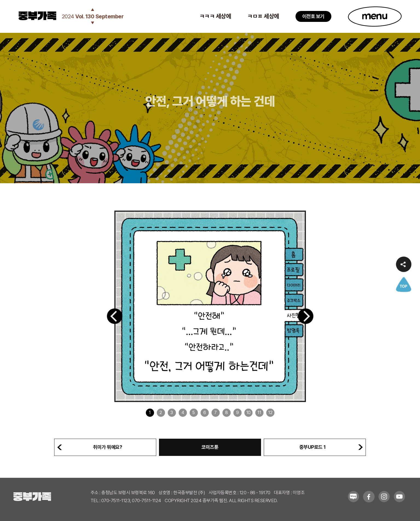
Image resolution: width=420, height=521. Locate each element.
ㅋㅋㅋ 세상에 (215, 16)
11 (259, 413)
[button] (115, 316)
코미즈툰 (210, 447)
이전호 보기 (313, 16)
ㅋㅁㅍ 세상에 (263, 16)
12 (270, 413)
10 (248, 413)
